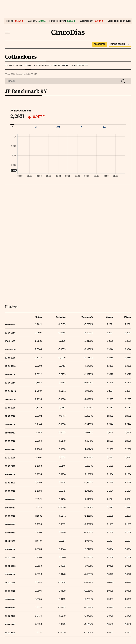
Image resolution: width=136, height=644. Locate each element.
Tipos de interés (61, 65)
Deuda (28, 65)
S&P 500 (32, 21)
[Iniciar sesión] (120, 44)
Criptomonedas (80, 65)
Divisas (18, 65)
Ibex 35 (9, 21)
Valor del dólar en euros (120, 21)
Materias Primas (42, 65)
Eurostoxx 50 (86, 21)
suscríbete (100, 44)
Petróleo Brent (58, 21)
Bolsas (8, 65)
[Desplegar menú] (7, 32)
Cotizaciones (21, 57)
